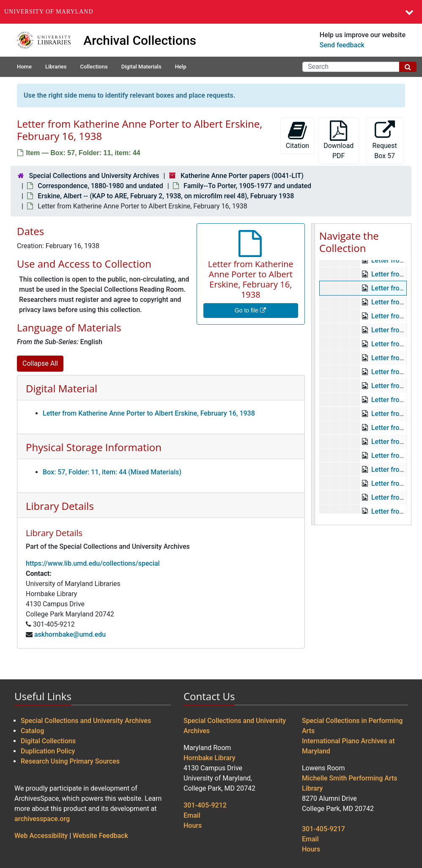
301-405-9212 (205, 805)
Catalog (32, 731)
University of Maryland (49, 12)
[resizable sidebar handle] (313, 374)
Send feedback (342, 45)
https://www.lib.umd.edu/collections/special (93, 563)
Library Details (60, 506)
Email (192, 815)
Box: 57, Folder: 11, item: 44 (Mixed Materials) (112, 472)
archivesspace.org (42, 819)
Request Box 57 (385, 140)
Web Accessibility (41, 836)
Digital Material (62, 388)
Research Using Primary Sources (70, 761)
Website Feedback (100, 836)
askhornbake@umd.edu (70, 634)
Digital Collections (48, 741)
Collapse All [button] (40, 363)
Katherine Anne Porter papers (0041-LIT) (242, 176)
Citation (297, 135)
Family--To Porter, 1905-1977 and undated (247, 186)
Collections (94, 67)
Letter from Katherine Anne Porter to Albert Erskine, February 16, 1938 (149, 413)
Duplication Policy (48, 751)
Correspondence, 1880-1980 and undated (100, 186)
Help (181, 67)
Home (24, 67)
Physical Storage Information (94, 447)
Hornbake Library (210, 758)
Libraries (56, 67)
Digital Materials (141, 67)
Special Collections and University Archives (94, 176)
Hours (193, 826)
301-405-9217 (323, 829)
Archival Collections (140, 40)
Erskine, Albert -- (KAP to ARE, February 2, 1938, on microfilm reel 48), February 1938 (166, 196)
